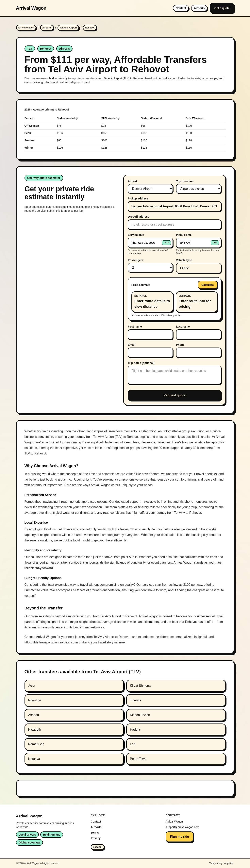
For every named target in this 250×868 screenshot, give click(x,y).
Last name (183, 327)
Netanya (34, 759)
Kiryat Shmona (140, 686)
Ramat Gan (36, 744)
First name (135, 327)
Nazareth (35, 730)
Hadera (135, 730)
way (39, 568)
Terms (95, 833)
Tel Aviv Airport (68, 28)
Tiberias (136, 700)
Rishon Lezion (140, 715)
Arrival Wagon (31, 8)
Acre (32, 686)
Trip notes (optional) (141, 363)
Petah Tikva (138, 759)
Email (132, 345)
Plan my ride (180, 837)
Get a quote (222, 8)
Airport (133, 181)
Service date (136, 235)
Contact (181, 8)
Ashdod (34, 715)
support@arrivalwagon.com (183, 827)
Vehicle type (184, 260)
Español (98, 847)
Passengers (136, 260)
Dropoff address (139, 217)
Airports (199, 8)
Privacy (96, 838)
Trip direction (185, 181)
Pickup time (184, 235)
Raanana (35, 700)
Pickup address (138, 198)
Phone (180, 345)
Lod (133, 744)
